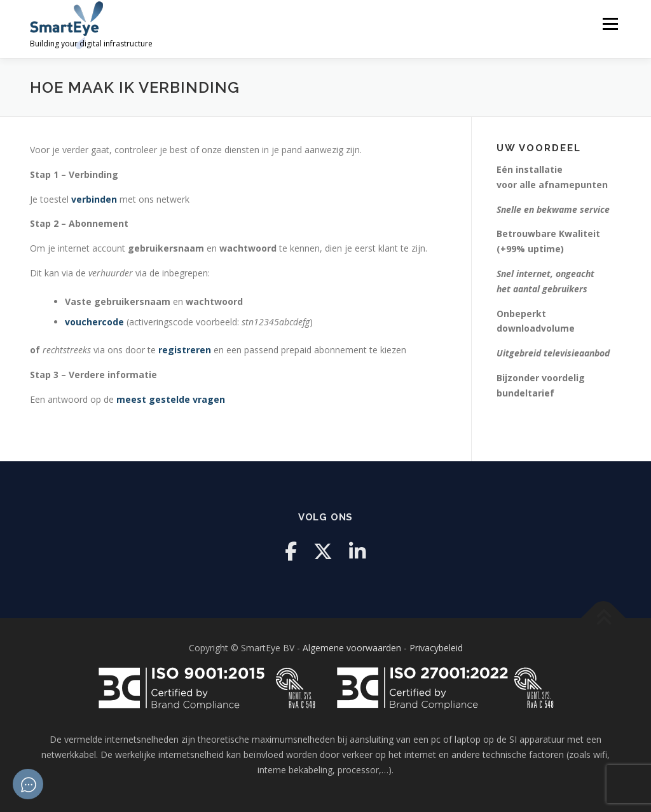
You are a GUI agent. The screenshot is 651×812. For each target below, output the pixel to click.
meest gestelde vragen (171, 399)
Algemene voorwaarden (352, 648)
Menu (610, 24)
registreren (185, 350)
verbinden (94, 199)
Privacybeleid (436, 648)
